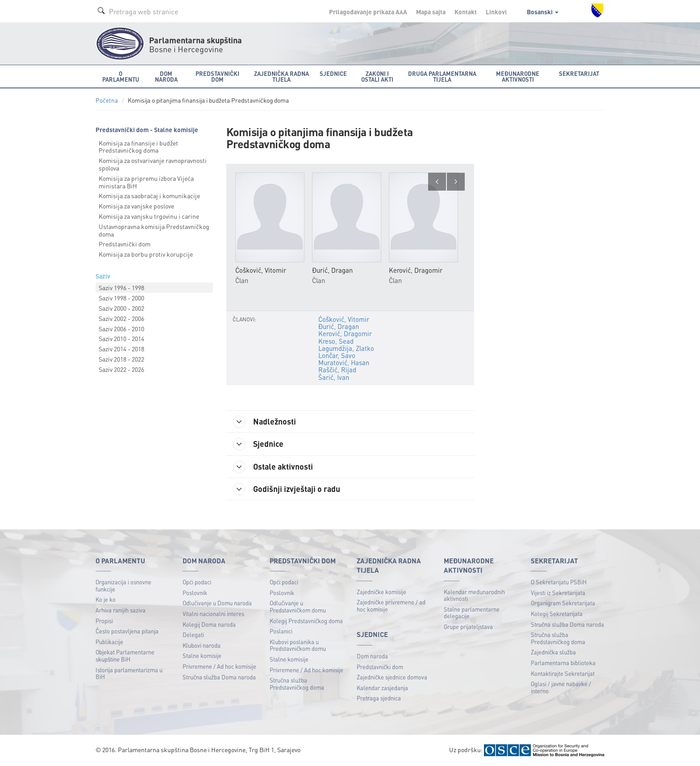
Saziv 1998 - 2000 (121, 298)
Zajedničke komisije (381, 592)
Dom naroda (372, 656)
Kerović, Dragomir (345, 333)
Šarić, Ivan (334, 377)
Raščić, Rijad (337, 370)
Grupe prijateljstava (468, 627)
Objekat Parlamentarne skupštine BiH (125, 656)
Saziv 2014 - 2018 (121, 349)
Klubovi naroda (202, 645)
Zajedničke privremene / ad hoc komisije (391, 606)
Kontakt (466, 12)
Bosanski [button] (543, 12)
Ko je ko (106, 599)
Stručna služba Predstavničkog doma (297, 684)
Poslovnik (195, 593)
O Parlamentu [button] (121, 76)
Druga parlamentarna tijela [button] (442, 76)
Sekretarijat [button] (579, 73)
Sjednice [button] (333, 73)
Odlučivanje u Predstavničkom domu (298, 606)
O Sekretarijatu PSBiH (559, 582)
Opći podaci (197, 582)
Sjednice (258, 444)
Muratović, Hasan (344, 362)
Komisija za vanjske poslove (136, 206)
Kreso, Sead (336, 341)
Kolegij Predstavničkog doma (306, 621)
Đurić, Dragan (339, 326)
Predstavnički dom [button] (217, 76)
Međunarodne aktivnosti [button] (518, 76)
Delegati (193, 635)
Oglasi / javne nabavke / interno (561, 687)
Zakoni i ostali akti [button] (377, 76)
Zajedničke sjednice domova (392, 677)
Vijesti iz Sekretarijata (558, 593)
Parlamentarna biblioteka (563, 663)
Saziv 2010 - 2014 (121, 338)
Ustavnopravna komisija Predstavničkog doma (154, 230)
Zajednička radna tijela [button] (281, 76)
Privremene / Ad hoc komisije (219, 666)
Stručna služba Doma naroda (219, 677)
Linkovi (496, 12)
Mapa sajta (431, 12)
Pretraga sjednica (379, 698)
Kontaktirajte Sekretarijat (563, 673)
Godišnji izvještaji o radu (287, 489)
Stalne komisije (202, 656)
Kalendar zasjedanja (382, 688)
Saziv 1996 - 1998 (121, 287)
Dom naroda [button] (166, 76)
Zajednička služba (553, 652)
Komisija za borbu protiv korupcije (146, 254)
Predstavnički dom (125, 244)
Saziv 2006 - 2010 (121, 329)
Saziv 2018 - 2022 (121, 359)
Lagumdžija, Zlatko (346, 348)
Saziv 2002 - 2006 (121, 318)
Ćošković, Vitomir (344, 319)
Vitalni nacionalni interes (213, 614)
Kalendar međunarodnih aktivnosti (474, 595)
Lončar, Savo (337, 355)
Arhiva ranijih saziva (121, 610)
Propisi (104, 621)
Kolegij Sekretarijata (557, 614)
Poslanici (281, 631)
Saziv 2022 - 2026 (121, 369)
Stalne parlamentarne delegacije (472, 613)
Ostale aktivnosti (273, 467)
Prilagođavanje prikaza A (368, 12)
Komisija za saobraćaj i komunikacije (149, 196)
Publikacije (109, 642)
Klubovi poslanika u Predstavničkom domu (298, 645)
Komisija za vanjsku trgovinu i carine (149, 216)
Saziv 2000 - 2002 (121, 308)
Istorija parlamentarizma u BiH (129, 673)
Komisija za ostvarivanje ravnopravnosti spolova (153, 164)
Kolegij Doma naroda (209, 624)
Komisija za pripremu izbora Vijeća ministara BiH (146, 182)
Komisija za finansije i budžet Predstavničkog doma (138, 147)
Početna (107, 100)
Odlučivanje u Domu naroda (217, 603)
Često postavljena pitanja (127, 631)
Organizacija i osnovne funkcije (123, 585)
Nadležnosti (265, 422)
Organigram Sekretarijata (563, 603)
